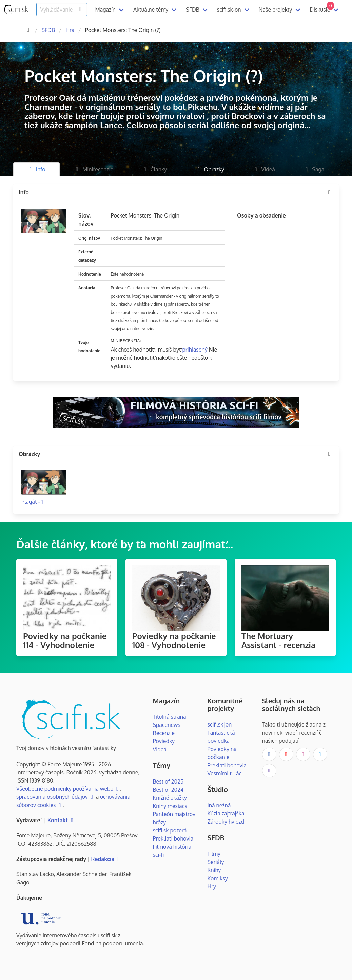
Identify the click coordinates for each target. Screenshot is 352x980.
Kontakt (61, 820)
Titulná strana (170, 717)
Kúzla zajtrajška (226, 813)
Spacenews (167, 725)
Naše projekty (276, 10)
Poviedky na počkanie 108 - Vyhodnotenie (174, 640)
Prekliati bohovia (173, 838)
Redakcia (106, 859)
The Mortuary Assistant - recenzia (278, 640)
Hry (212, 886)
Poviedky (164, 741)
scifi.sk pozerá (170, 830)
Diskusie (322, 7)
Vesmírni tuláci (225, 773)
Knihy (214, 870)
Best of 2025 (168, 781)
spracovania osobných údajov (55, 797)
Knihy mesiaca (170, 806)
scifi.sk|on (220, 724)
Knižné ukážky (170, 798)
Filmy (214, 854)
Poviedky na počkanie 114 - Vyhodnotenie (65, 640)
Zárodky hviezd (226, 822)
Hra (70, 30)
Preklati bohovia (227, 765)
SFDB (193, 10)
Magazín (105, 10)
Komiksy (218, 878)
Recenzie (164, 733)
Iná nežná (219, 805)
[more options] (329, 192)
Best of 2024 (168, 790)
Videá (160, 749)
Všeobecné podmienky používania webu (68, 789)
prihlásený (195, 350)
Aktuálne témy (151, 10)
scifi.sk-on (229, 10)
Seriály (216, 862)
